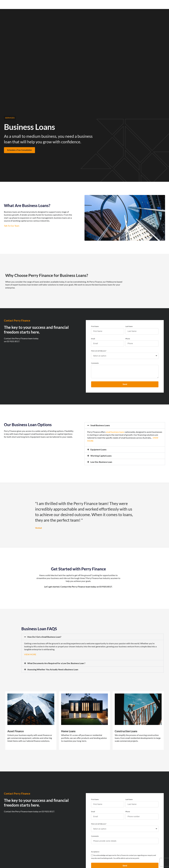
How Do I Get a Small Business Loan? (44, 637)
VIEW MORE (30, 654)
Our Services (52, 4)
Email (93, 339)
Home (38, 4)
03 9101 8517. (13, 341)
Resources (78, 4)
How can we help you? (99, 351)
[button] (125, 425)
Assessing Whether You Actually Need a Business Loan (53, 669)
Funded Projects (107, 4)
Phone (128, 339)
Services (10, 118)
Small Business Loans (100, 425)
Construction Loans (126, 731)
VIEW (155, 438)
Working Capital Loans (101, 456)
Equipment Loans (98, 449)
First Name (95, 326)
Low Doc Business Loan (101, 462)
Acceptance (95, 852)
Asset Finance (16, 731)
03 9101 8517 (106, 587)
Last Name (129, 326)
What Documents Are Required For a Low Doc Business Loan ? (56, 663)
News (66, 4)
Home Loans (68, 731)
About (91, 4)
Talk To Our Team (12, 226)
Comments (95, 363)
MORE (90, 441)
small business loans (115, 432)
